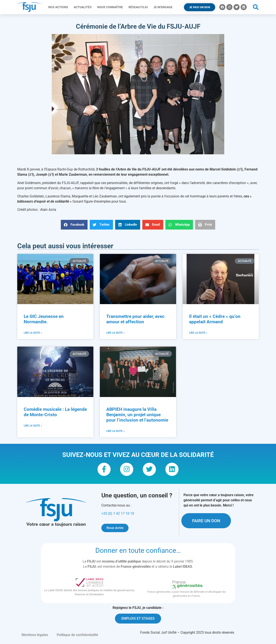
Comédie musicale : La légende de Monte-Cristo (55, 412)
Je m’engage (164, 7)
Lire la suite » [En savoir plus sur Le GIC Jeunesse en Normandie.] (33, 333)
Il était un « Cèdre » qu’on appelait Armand (215, 319)
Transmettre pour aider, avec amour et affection (135, 319)
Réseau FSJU (139, 7)
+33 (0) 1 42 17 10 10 (118, 515)
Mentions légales (35, 637)
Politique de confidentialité (77, 637)
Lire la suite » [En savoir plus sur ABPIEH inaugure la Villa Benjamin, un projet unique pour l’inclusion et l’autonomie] (115, 431)
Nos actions (59, 7)
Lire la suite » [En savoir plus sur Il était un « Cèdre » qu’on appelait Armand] (198, 333)
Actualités (84, 7)
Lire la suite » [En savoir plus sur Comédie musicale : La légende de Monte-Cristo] (33, 426)
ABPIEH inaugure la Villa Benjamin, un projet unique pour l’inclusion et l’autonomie (137, 415)
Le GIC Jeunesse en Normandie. (44, 319)
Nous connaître (111, 7)
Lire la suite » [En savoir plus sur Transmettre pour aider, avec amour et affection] (115, 333)
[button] (256, 7)
